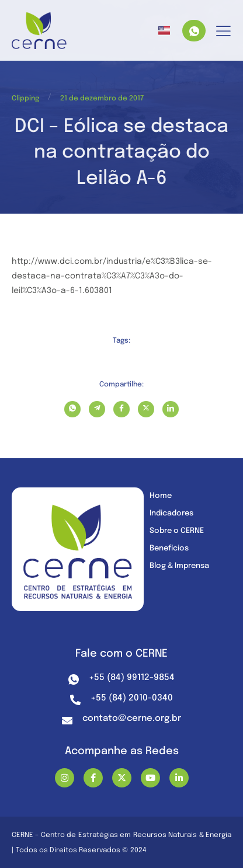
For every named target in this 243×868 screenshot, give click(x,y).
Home (161, 496)
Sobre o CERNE (177, 531)
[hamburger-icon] (223, 32)
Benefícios (169, 548)
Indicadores (171, 513)
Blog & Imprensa (179, 566)
